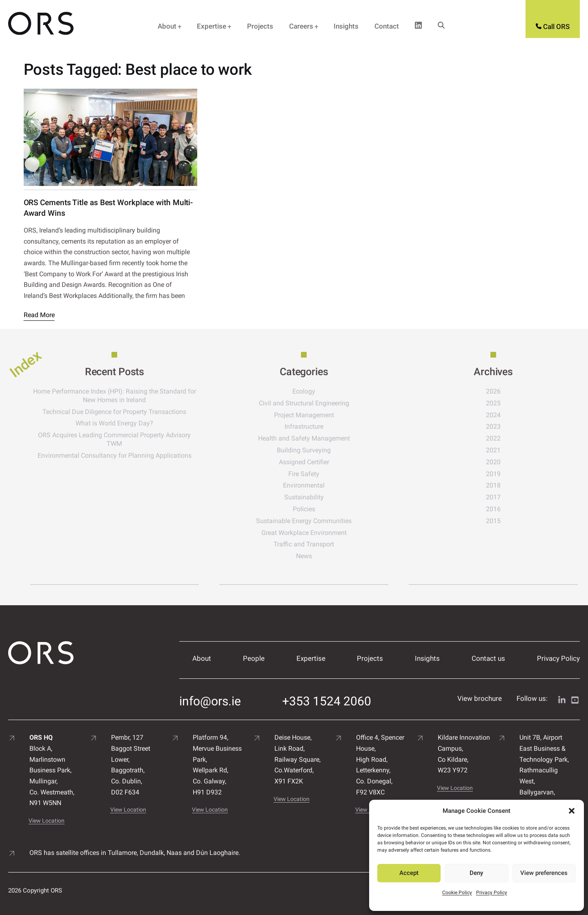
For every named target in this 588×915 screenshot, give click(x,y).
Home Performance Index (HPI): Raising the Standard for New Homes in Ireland (139, 396)
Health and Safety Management (319, 438)
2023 (498, 426)
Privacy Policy (492, 893)
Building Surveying (318, 450)
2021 (498, 450)
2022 (498, 438)
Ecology (318, 391)
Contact (387, 26)
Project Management (319, 415)
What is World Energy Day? (139, 423)
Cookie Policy (457, 893)
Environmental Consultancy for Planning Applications (139, 455)
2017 (498, 497)
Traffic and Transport (318, 544)
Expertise (212, 26)
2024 (498, 415)
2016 (498, 509)
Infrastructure (319, 426)
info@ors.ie (210, 694)
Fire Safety (318, 474)
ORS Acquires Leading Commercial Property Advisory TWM (139, 439)
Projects (260, 26)
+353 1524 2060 (327, 694)
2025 (498, 403)
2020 (498, 462)
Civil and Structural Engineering (319, 403)
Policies (319, 509)
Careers (301, 26)
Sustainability (319, 497)
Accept (409, 873)
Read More (39, 315)
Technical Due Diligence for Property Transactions (139, 412)
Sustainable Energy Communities (318, 521)
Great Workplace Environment (319, 533)
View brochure (480, 694)
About (167, 26)
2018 (498, 485)
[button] (572, 811)
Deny (476, 873)
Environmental (318, 485)
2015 (498, 521)
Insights (346, 26)
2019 (498, 474)
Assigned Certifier (319, 462)
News (319, 556)
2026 (498, 391)
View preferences (544, 873)
